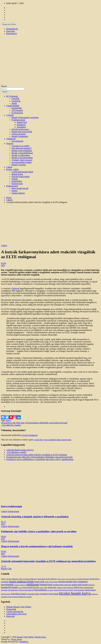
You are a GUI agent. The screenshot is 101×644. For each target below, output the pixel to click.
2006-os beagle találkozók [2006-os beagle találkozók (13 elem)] (10, 579)
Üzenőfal (15, 99)
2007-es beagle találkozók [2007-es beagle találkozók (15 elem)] (28, 579)
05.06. (4, 551)
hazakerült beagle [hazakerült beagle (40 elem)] (9, 587)
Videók (15, 179)
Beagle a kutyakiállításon (22, 153)
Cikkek (9, 167)
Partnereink (11, 609)
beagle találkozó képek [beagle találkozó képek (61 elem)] (21, 581)
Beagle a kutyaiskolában (22, 151)
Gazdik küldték (13, 106)
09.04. (4, 536)
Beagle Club (6, 569)
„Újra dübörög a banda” (11, 425)
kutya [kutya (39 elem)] (77, 587)
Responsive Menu (9, 24)
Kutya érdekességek (12, 506)
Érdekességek (12, 186)
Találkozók (11, 139)
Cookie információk (15, 612)
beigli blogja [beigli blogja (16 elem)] (54, 582)
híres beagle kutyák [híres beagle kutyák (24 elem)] (31, 587)
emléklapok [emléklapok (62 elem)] (33, 584)
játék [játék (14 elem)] (46, 588)
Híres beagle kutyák (20, 188)
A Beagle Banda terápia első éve (20, 450)
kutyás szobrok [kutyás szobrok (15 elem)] (68, 590)
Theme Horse (16, 639)
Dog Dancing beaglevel (22, 148)
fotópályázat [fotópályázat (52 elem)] (46, 585)
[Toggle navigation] (2, 85)
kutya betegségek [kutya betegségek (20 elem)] (87, 587)
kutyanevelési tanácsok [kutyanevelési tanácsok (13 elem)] (26, 590)
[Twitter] (7, 416)
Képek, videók (12, 169)
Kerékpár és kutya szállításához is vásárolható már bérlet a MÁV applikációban (40, 459)
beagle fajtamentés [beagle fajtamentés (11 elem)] (83, 579)
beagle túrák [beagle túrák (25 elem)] (39, 582)
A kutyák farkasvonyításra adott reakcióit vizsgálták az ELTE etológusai (37, 455)
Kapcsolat (11, 31)
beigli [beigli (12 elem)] (47, 582)
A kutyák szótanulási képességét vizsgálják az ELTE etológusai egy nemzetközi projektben (48, 561)
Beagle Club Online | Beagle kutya (32, 637)
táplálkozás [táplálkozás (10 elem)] (94, 594)
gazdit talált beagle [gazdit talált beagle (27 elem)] (80, 585)
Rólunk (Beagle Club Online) (19, 607)
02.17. (4, 522)
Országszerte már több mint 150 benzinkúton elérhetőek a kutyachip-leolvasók (34, 423)
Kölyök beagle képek (21, 177)
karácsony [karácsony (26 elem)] (52, 587)
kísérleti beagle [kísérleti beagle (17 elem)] (90, 590)
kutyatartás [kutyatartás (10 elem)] (50, 590)
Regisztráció (12, 34)
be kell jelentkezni (30, 435)
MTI (3, 266)
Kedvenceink (17, 184)
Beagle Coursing (19, 165)
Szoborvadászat (18, 193)
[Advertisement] (50, 224)
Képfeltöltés (17, 108)
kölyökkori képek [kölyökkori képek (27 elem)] (19, 594)
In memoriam (17, 113)
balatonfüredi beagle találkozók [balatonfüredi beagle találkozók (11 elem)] (47, 579)
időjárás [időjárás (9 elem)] (41, 588)
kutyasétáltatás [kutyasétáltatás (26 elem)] (41, 590)
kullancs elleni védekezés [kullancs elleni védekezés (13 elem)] (65, 588)
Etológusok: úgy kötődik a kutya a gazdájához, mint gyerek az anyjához (39, 531)
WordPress (24, 642)
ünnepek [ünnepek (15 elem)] (29, 597)
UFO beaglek (17, 110)
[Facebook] (3, 416)
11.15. (4, 566)
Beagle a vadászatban (21, 155)
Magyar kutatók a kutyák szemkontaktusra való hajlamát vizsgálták (37, 546)
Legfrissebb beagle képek (22, 172)
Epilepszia (21, 125)
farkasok (16, 288)
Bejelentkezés (12, 29)
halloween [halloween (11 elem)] (92, 585)
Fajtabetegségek (18, 120)
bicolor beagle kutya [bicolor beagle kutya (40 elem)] (68, 582)
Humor (15, 191)
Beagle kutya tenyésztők (22, 132)
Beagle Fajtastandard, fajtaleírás (25, 117)
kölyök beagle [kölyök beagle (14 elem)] (6, 594)
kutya (8, 420)
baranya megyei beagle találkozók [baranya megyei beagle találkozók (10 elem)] (67, 579)
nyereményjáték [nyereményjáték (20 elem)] (33, 594)
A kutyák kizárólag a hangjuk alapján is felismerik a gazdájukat (35, 517)
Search (4, 86)
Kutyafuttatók (17, 141)
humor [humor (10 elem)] (20, 588)
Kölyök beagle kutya (20, 129)
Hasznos (10, 143)
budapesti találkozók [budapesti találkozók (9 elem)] (20, 585)
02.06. (4, 263)
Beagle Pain (22, 122)
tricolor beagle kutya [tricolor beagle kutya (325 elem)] (75, 593)
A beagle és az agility (21, 146)
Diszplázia (21, 127)
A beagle (10, 115)
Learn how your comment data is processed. (53, 440)
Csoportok (16, 101)
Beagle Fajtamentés (20, 136)
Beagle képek (17, 174)
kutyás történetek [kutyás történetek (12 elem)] (79, 590)
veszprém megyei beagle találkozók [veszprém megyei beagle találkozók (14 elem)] (13, 597)
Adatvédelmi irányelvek (16, 614)
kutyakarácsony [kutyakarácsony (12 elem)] (13, 590)
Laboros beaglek (19, 134)
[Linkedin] (19, 416)
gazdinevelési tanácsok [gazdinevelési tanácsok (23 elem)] (62, 585)
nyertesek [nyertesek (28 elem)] (44, 594)
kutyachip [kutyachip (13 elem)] (4, 590)
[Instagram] (15, 416)
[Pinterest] (11, 416)
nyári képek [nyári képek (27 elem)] (53, 594)
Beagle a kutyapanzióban (22, 158)
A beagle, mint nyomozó (22, 160)
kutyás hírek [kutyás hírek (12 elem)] (58, 590)
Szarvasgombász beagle (22, 162)
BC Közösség (12, 96)
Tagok (14, 103)
